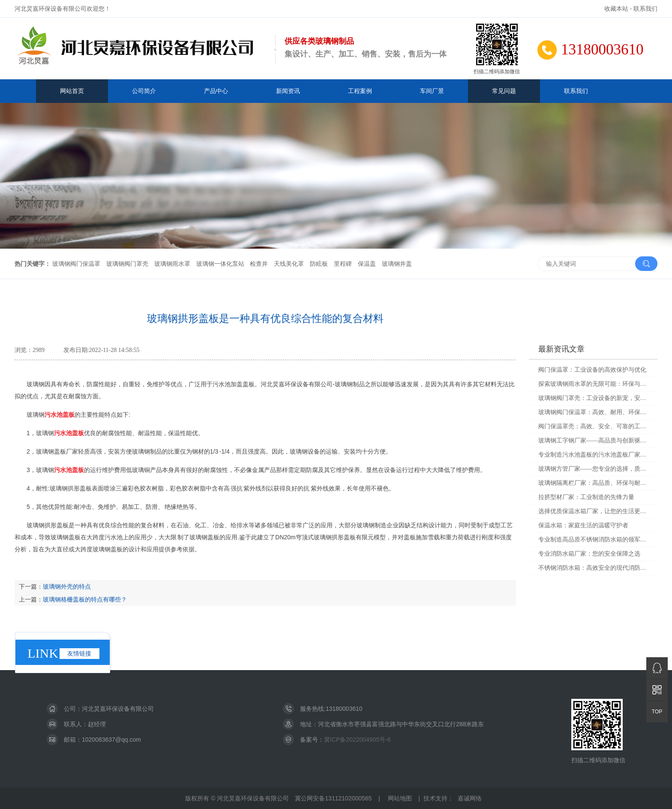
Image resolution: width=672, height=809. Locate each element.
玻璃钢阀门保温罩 (76, 264)
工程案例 (360, 91)
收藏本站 (616, 9)
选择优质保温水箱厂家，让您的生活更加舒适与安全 (595, 511)
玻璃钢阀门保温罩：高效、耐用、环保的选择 (595, 412)
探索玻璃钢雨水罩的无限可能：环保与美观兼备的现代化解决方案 (595, 384)
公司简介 (144, 91)
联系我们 (645, 9)
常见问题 (504, 91)
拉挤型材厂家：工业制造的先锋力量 (586, 497)
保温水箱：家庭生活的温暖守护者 (583, 525)
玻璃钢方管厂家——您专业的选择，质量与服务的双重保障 (595, 469)
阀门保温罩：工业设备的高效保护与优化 (592, 370)
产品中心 (216, 91)
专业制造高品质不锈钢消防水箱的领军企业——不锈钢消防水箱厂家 (595, 540)
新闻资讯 (288, 91)
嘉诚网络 (470, 798)
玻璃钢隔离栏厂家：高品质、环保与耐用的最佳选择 (595, 483)
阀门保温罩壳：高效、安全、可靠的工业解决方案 (595, 426)
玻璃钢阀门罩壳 (127, 264)
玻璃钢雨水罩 (172, 264)
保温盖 (367, 264)
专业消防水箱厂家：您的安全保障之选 (589, 554)
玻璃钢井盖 (397, 264)
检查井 (259, 264)
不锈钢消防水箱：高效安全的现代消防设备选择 (595, 568)
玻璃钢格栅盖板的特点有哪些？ (85, 599)
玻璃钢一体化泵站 (220, 264)
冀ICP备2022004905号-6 (357, 740)
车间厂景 (432, 91)
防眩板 (319, 264)
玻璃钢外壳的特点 (67, 586)
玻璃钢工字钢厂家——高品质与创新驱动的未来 (595, 441)
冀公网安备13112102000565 (333, 798)
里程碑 (343, 264)
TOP (657, 712)
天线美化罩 (289, 264)
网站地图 (400, 798)
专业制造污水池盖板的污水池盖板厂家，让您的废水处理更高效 (595, 455)
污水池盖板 (60, 415)
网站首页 (72, 91)
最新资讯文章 (561, 349)
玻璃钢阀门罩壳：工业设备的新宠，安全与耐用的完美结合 (595, 398)
